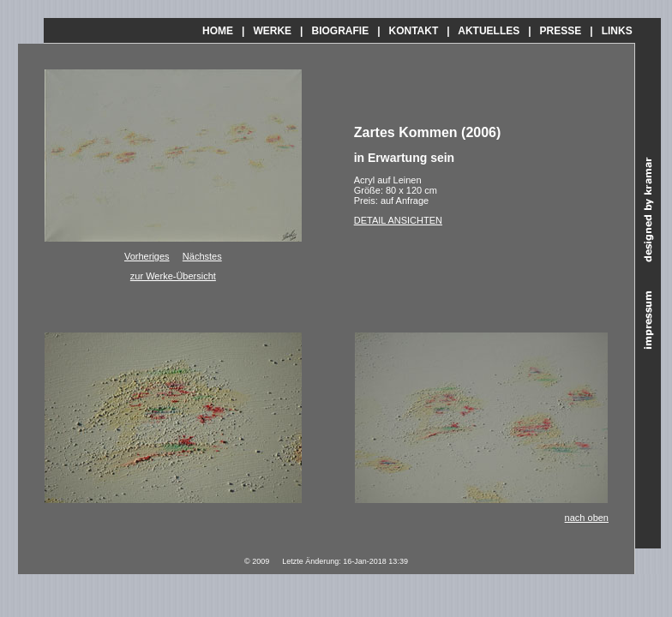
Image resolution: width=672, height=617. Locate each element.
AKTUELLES (489, 31)
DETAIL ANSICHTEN (398, 220)
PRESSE (561, 31)
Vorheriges (147, 256)
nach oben (587, 518)
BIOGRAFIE (340, 31)
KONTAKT (414, 31)
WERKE (272, 31)
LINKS (617, 31)
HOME (218, 31)
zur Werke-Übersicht (173, 276)
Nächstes (202, 256)
